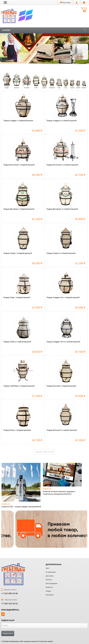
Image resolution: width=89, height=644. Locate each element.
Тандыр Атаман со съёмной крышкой (61, 253)
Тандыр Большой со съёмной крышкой (62, 430)
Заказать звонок (9, 590)
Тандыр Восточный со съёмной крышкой (62, 165)
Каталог (6, 30)
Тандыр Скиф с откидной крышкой (17, 298)
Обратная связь (9, 600)
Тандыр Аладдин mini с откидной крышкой (63, 298)
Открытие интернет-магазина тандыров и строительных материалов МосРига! (59, 493)
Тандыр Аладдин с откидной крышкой (18, 121)
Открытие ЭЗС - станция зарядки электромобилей (21, 507)
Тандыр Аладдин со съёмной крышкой (62, 121)
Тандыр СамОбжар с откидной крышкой (19, 386)
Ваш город (65, 3)
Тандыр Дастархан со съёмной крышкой (62, 209)
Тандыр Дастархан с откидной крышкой (19, 209)
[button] (5, 2)
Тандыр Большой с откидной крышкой (61, 386)
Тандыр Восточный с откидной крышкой (19, 165)
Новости (6, 504)
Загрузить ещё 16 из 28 (45, 452)
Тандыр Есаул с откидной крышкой (17, 430)
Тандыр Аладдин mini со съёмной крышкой (63, 342)
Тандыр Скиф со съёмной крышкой (17, 342)
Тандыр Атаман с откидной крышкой (18, 253)
